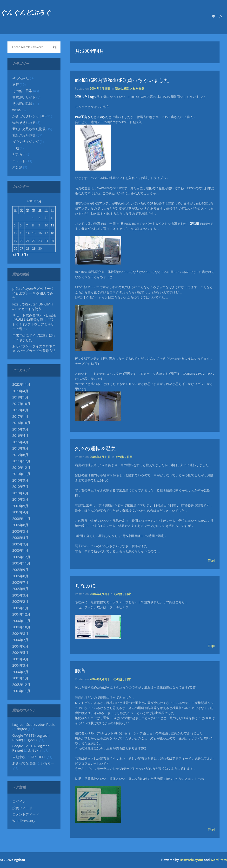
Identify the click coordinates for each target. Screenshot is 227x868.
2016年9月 (20, 429)
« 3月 (16, 255)
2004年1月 (20, 678)
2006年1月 (20, 550)
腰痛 (80, 671)
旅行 (16, 85)
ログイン (19, 802)
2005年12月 (21, 557)
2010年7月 (20, 487)
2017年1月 (20, 417)
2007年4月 (20, 512)
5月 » (25, 255)
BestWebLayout (192, 860)
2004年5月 (20, 653)
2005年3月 (20, 595)
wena (17, 110)
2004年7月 (20, 640)
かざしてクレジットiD (29, 116)
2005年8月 (20, 576)
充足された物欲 (24, 135)
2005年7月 (20, 583)
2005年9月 (20, 570)
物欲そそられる (24, 123)
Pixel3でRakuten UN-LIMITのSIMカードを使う (33, 307)
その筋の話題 (22, 104)
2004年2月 (20, 672)
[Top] (211, 560)
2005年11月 (21, 563)
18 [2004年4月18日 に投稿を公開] (52, 233)
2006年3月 (20, 544)
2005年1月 (20, 608)
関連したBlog (84, 97)
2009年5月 (20, 506)
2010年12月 (21, 468)
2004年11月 (21, 621)
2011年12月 (21, 461)
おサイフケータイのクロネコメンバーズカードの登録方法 (34, 348)
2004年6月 (20, 646)
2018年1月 (20, 397)
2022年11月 (21, 384)
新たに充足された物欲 (29, 129)
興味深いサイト (24, 97)
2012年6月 (20, 455)
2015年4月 (20, 442)
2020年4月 (20, 391)
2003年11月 (21, 691)
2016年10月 (21, 423)
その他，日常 (22, 91)
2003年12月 (21, 685)
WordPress (218, 860)
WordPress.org (24, 821)
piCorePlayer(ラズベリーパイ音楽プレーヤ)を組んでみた (33, 293)
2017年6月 (20, 410)
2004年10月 (21, 627)
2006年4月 (20, 538)
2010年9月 (20, 480)
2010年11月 (21, 474)
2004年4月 (20, 659)
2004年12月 (21, 614)
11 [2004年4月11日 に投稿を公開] (52, 225)
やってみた (21, 78)
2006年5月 (20, 531)
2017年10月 (21, 404)
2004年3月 (20, 665)
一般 (16, 148)
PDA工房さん (84, 117)
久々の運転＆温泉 (95, 448)
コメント (19, 161)
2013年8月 (20, 448)
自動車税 (19, 757)
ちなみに (86, 586)
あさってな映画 (24, 763)
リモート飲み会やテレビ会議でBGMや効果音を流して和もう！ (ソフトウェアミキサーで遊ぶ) (34, 322)
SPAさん (102, 117)
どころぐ (19, 154)
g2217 (33, 740)
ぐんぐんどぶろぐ (26, 13)
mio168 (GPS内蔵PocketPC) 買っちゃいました (122, 80)
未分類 (17, 167)
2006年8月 (20, 525)
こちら (105, 107)
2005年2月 (20, 602)
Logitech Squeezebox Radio (34, 725)
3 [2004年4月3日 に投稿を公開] (45, 218)
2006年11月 (21, 519)
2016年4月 (20, 436)
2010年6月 (20, 493)
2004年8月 (20, 634)
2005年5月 (20, 589)
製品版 (194, 224)
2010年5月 (20, 499)
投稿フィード (22, 808)
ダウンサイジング (26, 142)
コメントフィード (26, 814)
